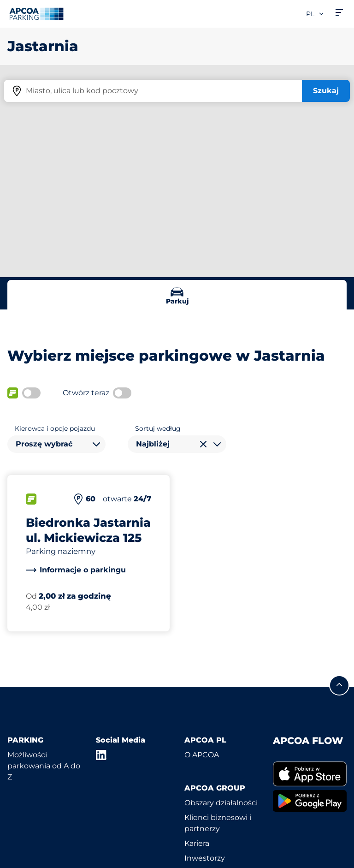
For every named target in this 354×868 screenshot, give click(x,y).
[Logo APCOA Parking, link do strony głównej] (36, 14)
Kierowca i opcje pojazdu (55, 428)
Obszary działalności (221, 803)
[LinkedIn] (101, 755)
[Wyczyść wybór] (203, 444)
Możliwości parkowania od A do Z (44, 766)
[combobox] (56, 444)
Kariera (197, 843)
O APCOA (202, 755)
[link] (76, 570)
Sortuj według (158, 428)
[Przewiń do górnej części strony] (339, 685)
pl (315, 14)
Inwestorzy (205, 858)
